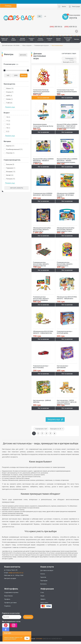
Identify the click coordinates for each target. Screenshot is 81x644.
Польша (9, 179)
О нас (42, 592)
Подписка (7, 606)
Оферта (43, 599)
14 (7, 128)
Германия (10, 168)
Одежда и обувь (32, 39)
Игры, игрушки (13, 39)
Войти (64, 7)
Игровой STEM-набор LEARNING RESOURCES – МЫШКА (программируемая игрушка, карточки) (67, 160)
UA (45, 16)
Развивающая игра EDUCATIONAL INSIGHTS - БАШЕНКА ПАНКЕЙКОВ (43, 298)
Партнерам (44, 581)
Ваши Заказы (9, 596)
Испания (9, 172)
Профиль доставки (10, 603)
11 (7, 121)
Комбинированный (13, 149)
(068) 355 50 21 (47, 639)
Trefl (8, 103)
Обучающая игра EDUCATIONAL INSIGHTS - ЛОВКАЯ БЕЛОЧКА (43, 331)
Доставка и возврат (47, 570)
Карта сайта (44, 603)
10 (7, 117)
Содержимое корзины (11, 592)
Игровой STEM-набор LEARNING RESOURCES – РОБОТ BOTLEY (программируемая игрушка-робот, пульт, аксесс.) (67, 125)
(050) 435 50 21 (57, 639)
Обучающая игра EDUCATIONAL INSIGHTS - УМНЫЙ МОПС (67, 297)
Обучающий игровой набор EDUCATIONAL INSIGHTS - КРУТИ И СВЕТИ (43, 229)
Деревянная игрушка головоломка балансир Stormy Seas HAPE (43, 125)
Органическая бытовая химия (68, 39)
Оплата (43, 574)
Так (27, 638)
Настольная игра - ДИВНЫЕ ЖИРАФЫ (43, 400)
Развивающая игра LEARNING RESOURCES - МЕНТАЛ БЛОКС (43, 193)
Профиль (7, 599)
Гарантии (43, 577)
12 (7, 124)
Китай (8, 175)
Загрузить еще (54, 419)
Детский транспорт (22, 39)
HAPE (8, 96)
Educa (8, 88)
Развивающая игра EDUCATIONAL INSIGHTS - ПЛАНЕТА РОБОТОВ (43, 263)
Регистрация (76, 7)
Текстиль (76, 39)
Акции (42, 596)
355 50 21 (56, 27)
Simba (8, 99)
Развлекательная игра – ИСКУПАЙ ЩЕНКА (67, 331)
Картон (9, 146)
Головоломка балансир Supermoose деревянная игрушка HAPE (43, 91)
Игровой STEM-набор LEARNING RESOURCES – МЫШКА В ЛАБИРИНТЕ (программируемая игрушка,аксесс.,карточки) (43, 160)
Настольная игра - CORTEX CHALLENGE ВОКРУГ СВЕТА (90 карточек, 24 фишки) (67, 401)
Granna (9, 92)
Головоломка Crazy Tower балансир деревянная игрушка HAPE (67, 91)
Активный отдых (49, 39)
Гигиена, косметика (40, 39)
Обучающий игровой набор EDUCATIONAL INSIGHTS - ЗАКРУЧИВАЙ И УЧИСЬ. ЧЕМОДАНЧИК (67, 229)
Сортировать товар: (69, 54)
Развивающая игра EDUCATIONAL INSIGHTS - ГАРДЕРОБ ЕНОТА (67, 263)
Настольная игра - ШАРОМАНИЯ (67, 366)
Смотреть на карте (10, 578)
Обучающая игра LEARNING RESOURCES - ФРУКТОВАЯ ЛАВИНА (67, 194)
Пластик (9, 153)
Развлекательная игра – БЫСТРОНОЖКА (43, 366)
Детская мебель (58, 39)
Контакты (43, 584)
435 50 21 (71, 27)
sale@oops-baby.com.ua (16, 573)
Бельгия (9, 164)
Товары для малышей (4, 39)
